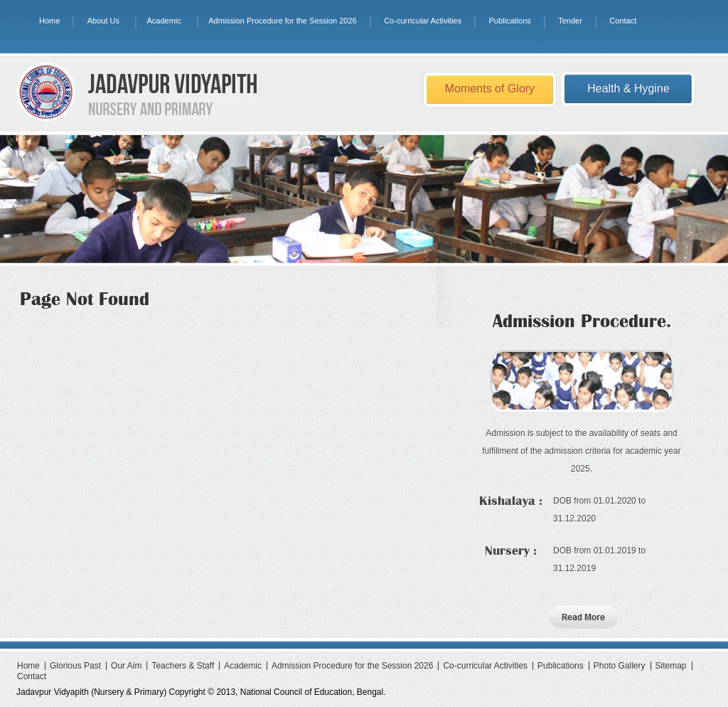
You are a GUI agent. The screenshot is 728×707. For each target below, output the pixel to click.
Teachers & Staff (183, 666)
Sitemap (671, 666)
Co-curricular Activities (423, 21)
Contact (623, 21)
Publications (509, 21)
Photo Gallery (620, 666)
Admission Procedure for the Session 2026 (283, 21)
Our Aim (126, 666)
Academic (164, 21)
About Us (103, 21)
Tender (570, 21)
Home (49, 21)
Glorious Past (75, 666)
